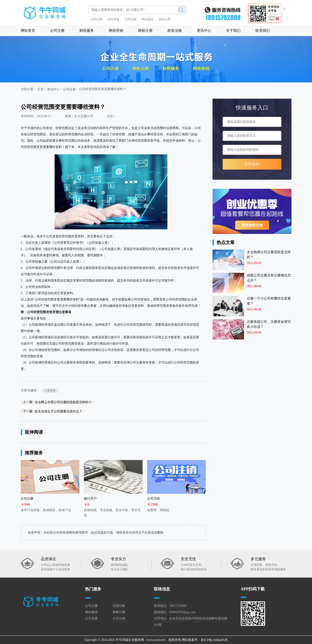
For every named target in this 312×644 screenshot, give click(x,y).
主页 (40, 89)
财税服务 (87, 31)
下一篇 (53, 411)
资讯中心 (204, 31)
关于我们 (233, 31)
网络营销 (116, 31)
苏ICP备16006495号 (214, 640)
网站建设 (148, 19)
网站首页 (28, 31)
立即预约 (252, 164)
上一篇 (57, 402)
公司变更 (113, 19)
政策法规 (175, 31)
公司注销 (119, 618)
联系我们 (263, 31)
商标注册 (165, 19)
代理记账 (131, 19)
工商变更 (50, 391)
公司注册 (97, 19)
